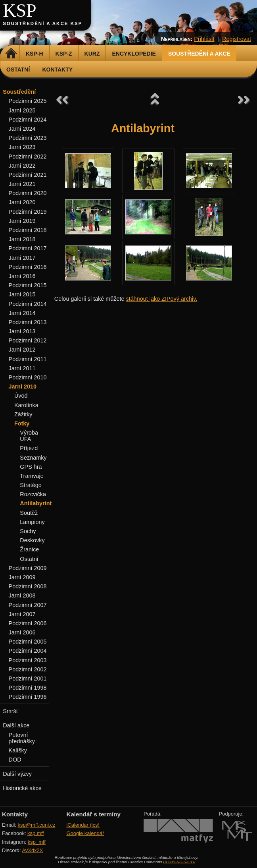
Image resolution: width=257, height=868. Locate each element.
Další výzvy (17, 774)
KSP (20, 11)
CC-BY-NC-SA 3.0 (179, 862)
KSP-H (35, 54)
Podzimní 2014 (28, 304)
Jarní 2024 (22, 129)
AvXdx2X (32, 850)
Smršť (11, 711)
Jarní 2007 (22, 614)
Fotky (22, 423)
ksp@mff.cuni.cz (37, 825)
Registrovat (237, 39)
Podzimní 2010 (28, 377)
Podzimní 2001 (28, 679)
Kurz (92, 54)
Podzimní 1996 (28, 697)
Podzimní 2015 (28, 285)
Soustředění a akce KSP (42, 23)
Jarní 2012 (22, 350)
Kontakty (57, 70)
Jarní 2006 (22, 632)
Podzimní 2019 (28, 212)
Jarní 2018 (22, 239)
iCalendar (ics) (83, 825)
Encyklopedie (134, 54)
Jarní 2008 (22, 595)
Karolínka (26, 405)
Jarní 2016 (22, 276)
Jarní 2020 (22, 202)
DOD (15, 760)
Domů (11, 54)
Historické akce (22, 788)
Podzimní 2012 (28, 340)
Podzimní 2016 (28, 267)
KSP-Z (64, 54)
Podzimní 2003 (28, 660)
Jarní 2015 (22, 294)
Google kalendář (85, 833)
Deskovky (32, 540)
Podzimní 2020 (28, 193)
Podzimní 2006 (28, 623)
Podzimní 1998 (28, 688)
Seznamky (33, 458)
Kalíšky (18, 750)
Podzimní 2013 (28, 322)
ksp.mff (36, 833)
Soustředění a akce (199, 54)
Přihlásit (204, 39)
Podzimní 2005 (28, 642)
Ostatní (18, 70)
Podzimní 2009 (28, 568)
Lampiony (32, 522)
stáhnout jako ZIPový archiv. (162, 299)
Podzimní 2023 (28, 138)
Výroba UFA (29, 436)
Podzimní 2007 (28, 605)
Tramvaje (32, 476)
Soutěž (29, 513)
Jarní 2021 (22, 184)
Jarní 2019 (22, 221)
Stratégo (31, 485)
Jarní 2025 (22, 110)
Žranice (29, 549)
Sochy (28, 531)
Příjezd (29, 448)
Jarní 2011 (22, 368)
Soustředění (19, 92)
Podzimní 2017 (28, 248)
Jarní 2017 (22, 258)
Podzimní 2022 (28, 157)
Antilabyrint (36, 503)
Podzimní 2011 (28, 359)
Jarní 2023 (22, 147)
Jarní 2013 (22, 331)
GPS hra (31, 467)
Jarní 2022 (22, 166)
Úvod (21, 396)
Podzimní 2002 (28, 669)
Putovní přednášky (22, 738)
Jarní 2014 (22, 313)
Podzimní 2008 (28, 586)
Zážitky (23, 414)
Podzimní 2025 (28, 101)
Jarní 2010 (23, 387)
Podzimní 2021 (28, 175)
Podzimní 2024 (28, 120)
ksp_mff (37, 842)
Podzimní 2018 (28, 230)
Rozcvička (33, 494)
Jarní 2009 (22, 577)
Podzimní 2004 (28, 651)
